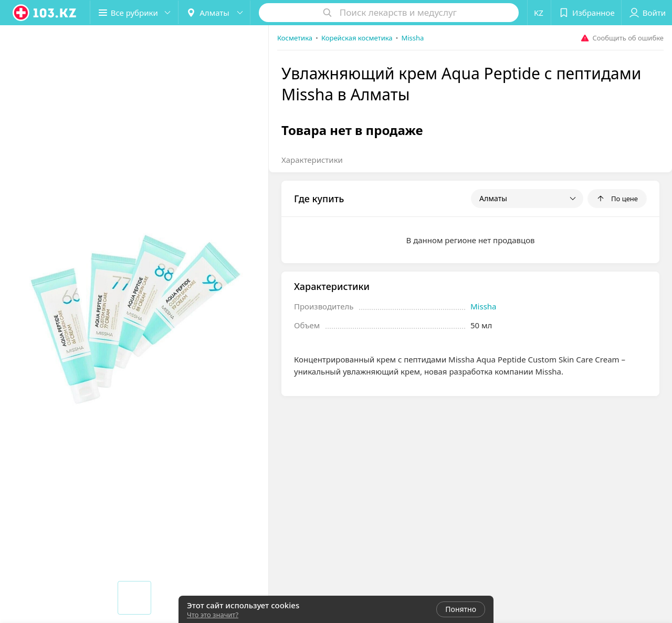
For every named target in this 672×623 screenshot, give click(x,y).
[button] (135, 13)
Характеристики (312, 160)
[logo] (45, 13)
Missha (484, 306)
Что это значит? (213, 615)
